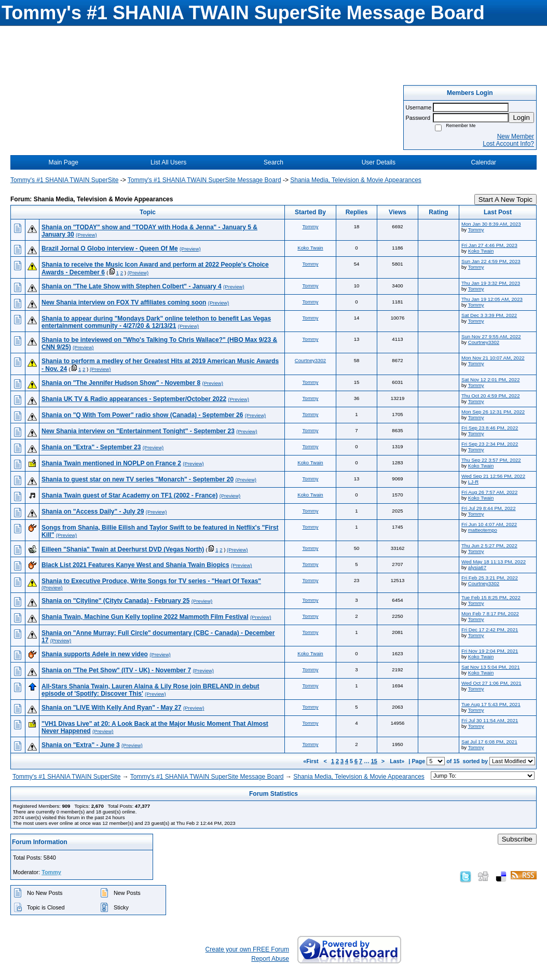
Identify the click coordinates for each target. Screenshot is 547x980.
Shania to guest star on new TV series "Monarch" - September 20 (138, 479)
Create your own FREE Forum (247, 949)
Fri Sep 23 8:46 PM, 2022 (490, 428)
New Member (516, 136)
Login (521, 118)
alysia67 (477, 567)
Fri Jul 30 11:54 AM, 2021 (490, 720)
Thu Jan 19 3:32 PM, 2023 (491, 283)
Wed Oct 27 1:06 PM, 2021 (491, 683)
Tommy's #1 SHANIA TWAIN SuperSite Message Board (204, 180)
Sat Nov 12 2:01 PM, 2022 (491, 379)
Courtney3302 (484, 342)
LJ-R (473, 482)
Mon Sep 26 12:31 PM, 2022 (493, 412)
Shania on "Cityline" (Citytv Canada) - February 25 (115, 601)
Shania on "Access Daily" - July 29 (93, 512)
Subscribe (517, 839)
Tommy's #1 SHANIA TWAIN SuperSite (64, 180)
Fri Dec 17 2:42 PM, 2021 (490, 630)
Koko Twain (310, 248)
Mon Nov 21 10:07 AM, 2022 (493, 358)
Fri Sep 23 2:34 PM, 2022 (490, 444)
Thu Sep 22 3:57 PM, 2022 (491, 460)
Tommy (311, 226)
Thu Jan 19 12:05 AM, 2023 (492, 299)
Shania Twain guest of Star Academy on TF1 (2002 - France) (129, 495)
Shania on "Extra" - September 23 (91, 447)
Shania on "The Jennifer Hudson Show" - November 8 (121, 383)
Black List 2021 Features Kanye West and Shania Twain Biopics (135, 565)
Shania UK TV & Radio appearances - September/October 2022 (134, 399)
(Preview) (86, 235)
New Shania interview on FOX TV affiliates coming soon (124, 302)
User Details (379, 162)
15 (374, 761)
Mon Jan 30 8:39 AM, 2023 (491, 224)
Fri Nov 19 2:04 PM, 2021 (490, 651)
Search (273, 162)
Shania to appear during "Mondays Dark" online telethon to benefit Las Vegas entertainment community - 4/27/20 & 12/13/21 (156, 322)
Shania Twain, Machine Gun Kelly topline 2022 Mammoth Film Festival (145, 617)
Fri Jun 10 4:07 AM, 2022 (489, 524)
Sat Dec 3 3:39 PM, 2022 (489, 315)
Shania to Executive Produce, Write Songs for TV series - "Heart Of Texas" (151, 581)
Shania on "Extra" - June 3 (81, 745)
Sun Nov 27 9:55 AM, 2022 (491, 336)
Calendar (483, 162)
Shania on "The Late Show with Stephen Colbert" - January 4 (132, 286)
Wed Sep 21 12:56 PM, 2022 (493, 476)
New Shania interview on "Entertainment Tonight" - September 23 (138, 431)
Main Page (64, 162)
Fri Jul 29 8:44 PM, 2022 (489, 508)
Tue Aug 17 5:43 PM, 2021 (491, 704)
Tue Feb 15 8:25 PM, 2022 (491, 597)
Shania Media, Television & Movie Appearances (356, 180)
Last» (398, 761)
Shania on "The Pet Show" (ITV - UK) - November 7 (116, 670)
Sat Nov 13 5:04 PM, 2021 (491, 667)
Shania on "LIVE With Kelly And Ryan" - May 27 (112, 708)
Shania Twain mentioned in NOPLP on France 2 (111, 463)
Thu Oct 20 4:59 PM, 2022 (491, 396)
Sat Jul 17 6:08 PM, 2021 (489, 742)
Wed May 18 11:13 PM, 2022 (494, 562)
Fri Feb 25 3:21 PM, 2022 (490, 578)
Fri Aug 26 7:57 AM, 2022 (489, 492)
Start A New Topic (505, 199)
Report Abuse (270, 959)
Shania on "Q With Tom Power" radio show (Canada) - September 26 (142, 415)
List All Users (168, 162)
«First (311, 761)
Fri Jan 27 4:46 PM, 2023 (489, 245)
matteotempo (483, 530)
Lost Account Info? (508, 144)
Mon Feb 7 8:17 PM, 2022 (490, 613)
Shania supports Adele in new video (95, 654)
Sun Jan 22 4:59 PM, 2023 (491, 261)
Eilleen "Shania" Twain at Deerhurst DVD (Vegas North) (123, 549)
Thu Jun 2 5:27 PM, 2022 (489, 546)
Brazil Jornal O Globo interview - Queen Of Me (110, 249)
